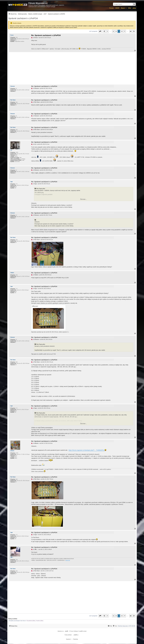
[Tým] (115, 626)
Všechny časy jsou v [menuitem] (126, 626)
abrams (12, 451)
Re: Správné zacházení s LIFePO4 (46, 35)
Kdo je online (13, 619)
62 (131, 31)
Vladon (12, 273)
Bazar (123, 8)
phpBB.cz (76, 635)
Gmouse (13, 86)
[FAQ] (110, 626)
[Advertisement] (72, 68)
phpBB (67, 631)
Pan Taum (13, 100)
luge (12, 182)
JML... (12, 557)
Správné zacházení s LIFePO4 (23, 18)
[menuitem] (37, 14)
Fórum (111, 8)
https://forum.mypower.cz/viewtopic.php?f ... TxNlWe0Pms (87, 450)
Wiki (130, 8)
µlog (134, 8)
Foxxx (12, 35)
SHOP (117, 8)
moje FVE (68, 560)
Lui (11, 150)
